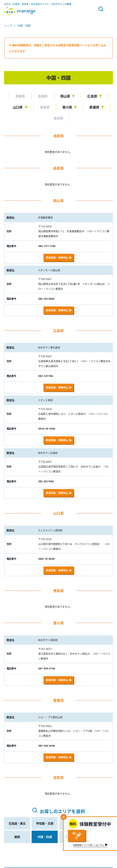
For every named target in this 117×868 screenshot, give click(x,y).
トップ (8, 25)
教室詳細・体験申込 (57, 258)
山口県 (18, 107)
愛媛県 (94, 107)
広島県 (92, 96)
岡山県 (65, 96)
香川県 (67, 107)
